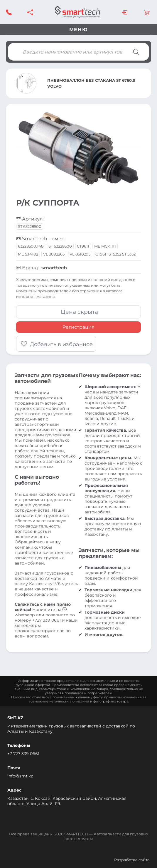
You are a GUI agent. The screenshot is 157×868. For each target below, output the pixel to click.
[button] (56, 344)
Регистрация (78, 327)
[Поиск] (136, 52)
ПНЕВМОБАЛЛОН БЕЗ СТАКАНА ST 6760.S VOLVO (91, 83)
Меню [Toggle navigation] (78, 30)
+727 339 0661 (47, 620)
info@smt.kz (20, 776)
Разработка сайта (132, 860)
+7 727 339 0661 (23, 754)
